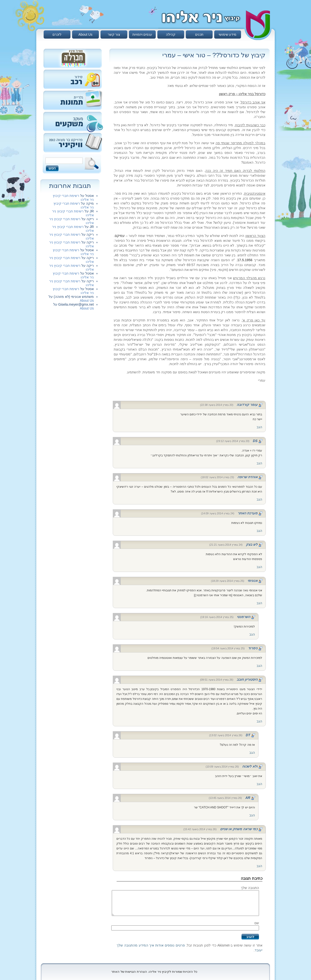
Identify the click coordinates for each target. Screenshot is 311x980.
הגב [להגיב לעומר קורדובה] (259, 427)
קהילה (171, 34)
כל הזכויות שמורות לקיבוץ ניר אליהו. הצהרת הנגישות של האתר (154, 972)
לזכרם (57, 34)
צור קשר (114, 34)
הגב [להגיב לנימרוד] (259, 666)
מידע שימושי (228, 34)
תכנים (199, 34)
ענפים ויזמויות (142, 34)
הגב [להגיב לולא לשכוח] (259, 784)
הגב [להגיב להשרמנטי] (252, 634)
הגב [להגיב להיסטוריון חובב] (259, 721)
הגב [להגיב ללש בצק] (259, 567)
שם (257, 923)
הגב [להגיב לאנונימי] (259, 603)
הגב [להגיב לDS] (259, 463)
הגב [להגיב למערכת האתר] (259, 531)
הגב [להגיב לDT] (252, 753)
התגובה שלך (250, 888)
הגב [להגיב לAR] (252, 815)
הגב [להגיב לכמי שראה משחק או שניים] (259, 866)
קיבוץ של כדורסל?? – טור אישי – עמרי (214, 55)
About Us (86, 34)
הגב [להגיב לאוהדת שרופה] (259, 499)
